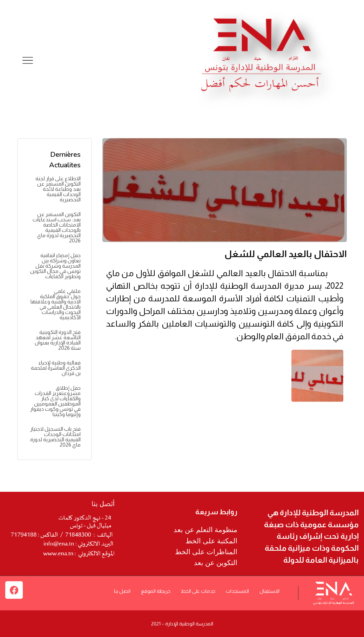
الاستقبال (269, 591)
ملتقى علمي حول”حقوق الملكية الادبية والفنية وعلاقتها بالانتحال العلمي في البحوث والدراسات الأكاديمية (56, 304)
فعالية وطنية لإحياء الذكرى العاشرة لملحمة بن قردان (56, 368)
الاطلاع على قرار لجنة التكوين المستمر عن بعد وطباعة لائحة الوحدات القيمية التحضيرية (58, 189)
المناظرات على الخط (206, 552)
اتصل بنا (122, 591)
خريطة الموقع (156, 591)
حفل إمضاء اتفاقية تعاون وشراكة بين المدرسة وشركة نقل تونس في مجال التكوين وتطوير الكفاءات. (55, 266)
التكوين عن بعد (216, 563)
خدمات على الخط (198, 591)
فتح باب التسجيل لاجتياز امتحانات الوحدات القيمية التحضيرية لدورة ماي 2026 (55, 437)
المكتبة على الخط (211, 541)
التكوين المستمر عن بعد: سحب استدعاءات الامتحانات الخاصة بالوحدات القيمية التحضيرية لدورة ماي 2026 (57, 227)
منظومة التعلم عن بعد (205, 530)
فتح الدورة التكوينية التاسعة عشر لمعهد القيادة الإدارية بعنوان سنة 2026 (58, 340)
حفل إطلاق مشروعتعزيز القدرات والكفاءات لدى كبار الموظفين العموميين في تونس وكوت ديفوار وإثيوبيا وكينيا (55, 401)
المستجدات (237, 591)
